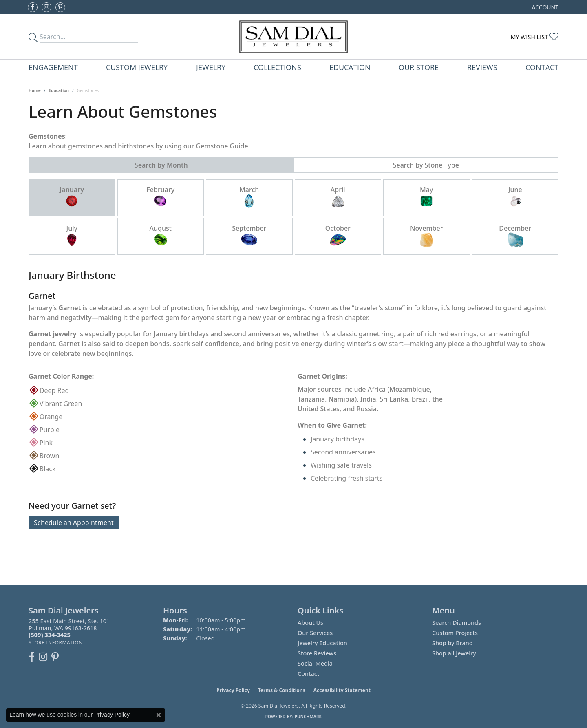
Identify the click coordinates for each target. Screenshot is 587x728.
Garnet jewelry (53, 334)
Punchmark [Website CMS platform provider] (308, 717)
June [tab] (515, 197)
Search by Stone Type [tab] (426, 165)
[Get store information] (56, 643)
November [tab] (427, 236)
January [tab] (72, 197)
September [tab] (249, 236)
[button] (544, 7)
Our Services (315, 633)
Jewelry (211, 67)
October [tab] (338, 236)
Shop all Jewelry (454, 653)
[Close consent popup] (159, 715)
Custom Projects (455, 633)
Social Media (315, 663)
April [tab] (338, 197)
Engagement (53, 67)
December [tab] (515, 236)
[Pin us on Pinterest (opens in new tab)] (60, 7)
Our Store (419, 67)
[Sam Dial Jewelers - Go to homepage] (293, 37)
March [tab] (249, 197)
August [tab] (161, 236)
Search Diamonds (457, 623)
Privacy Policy (233, 690)
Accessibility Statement (342, 690)
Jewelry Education (322, 643)
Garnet (70, 308)
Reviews (482, 67)
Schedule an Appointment (74, 523)
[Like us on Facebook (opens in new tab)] (33, 7)
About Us (310, 623)
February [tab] (160, 197)
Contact (542, 67)
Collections (277, 67)
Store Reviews (317, 653)
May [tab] (426, 197)
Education (350, 67)
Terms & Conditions (282, 690)
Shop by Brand (452, 643)
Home (35, 90)
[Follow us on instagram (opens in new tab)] (46, 7)
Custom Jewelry (137, 67)
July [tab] (72, 236)
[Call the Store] (50, 635)
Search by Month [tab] (161, 165)
